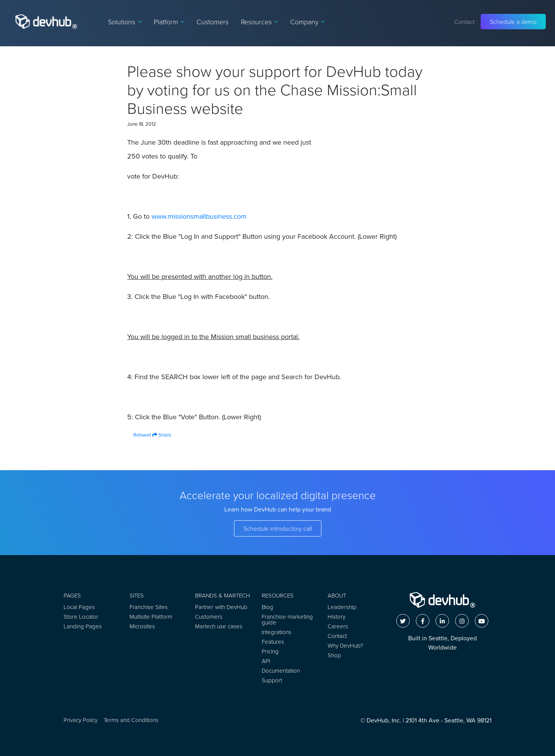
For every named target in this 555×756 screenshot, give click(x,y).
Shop (334, 655)
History (336, 617)
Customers (213, 22)
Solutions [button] (125, 22)
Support (272, 680)
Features (273, 642)
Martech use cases (219, 626)
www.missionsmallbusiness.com (199, 216)
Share (162, 435)
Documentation (281, 671)
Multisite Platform (151, 617)
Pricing (270, 651)
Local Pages (79, 607)
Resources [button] (259, 22)
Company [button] (307, 22)
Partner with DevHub (221, 607)
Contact (464, 22)
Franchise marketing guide (287, 619)
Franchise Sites (149, 607)
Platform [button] (169, 22)
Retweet (139, 435)
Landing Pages (83, 626)
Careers (338, 626)
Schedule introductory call (278, 528)
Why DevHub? (345, 645)
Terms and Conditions (131, 720)
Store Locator (81, 617)
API (266, 661)
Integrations (277, 632)
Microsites (142, 626)
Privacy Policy (81, 720)
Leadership (342, 607)
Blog (267, 607)
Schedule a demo (513, 22)
